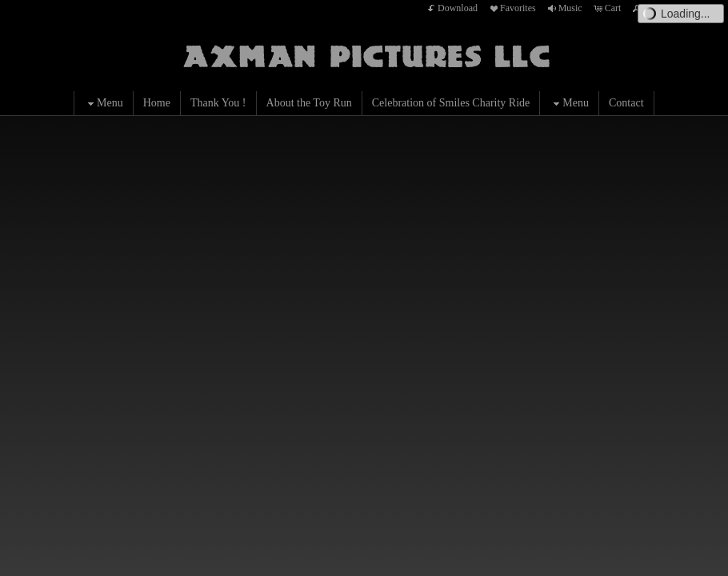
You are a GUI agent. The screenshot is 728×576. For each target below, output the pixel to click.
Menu (104, 104)
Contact (626, 103)
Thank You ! (218, 103)
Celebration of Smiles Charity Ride (451, 103)
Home (157, 103)
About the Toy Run (309, 103)
